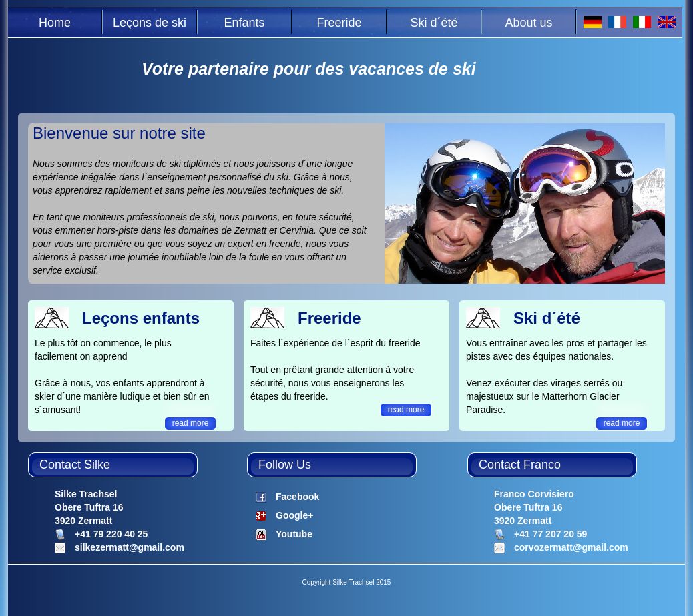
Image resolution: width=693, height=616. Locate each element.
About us (528, 23)
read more (191, 423)
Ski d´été (434, 23)
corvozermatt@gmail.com (571, 547)
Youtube (294, 534)
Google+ (294, 515)
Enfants (244, 23)
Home (55, 23)
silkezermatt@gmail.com (130, 547)
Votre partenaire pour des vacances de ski (309, 69)
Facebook (297, 497)
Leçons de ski (150, 23)
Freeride (339, 23)
